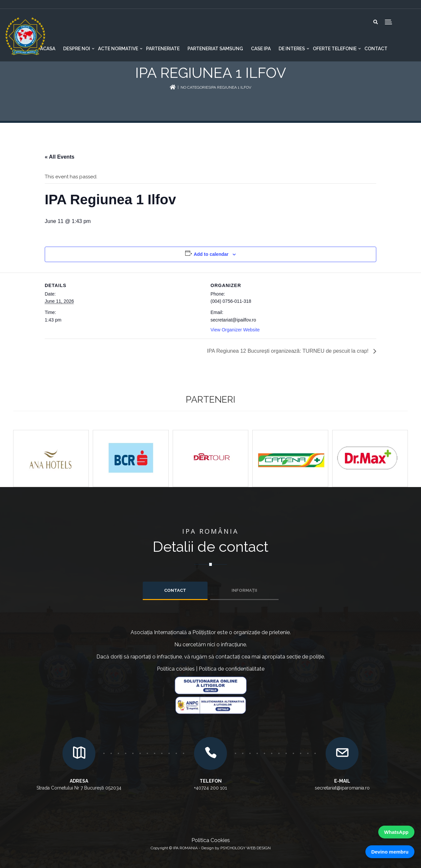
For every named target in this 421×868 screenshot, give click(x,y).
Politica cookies (176, 669)
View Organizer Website (235, 330)
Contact (376, 49)
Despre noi (77, 49)
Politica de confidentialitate (232, 669)
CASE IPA (261, 49)
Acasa (48, 49)
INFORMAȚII (244, 590)
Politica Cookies (211, 840)
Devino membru (390, 852)
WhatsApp (396, 832)
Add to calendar (211, 254)
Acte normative (118, 49)
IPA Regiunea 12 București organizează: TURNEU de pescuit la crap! (288, 351)
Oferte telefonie (335, 49)
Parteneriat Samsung (215, 49)
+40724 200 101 (210, 788)
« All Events (60, 157)
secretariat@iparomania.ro (342, 788)
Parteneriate (163, 49)
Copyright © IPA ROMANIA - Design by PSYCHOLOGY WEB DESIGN (211, 848)
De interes (292, 49)
